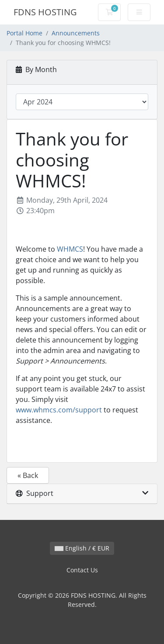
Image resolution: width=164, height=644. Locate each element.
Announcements (76, 33)
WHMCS (70, 249)
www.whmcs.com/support (59, 410)
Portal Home (24, 33)
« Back (28, 475)
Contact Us (82, 570)
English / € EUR (82, 548)
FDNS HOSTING (45, 12)
